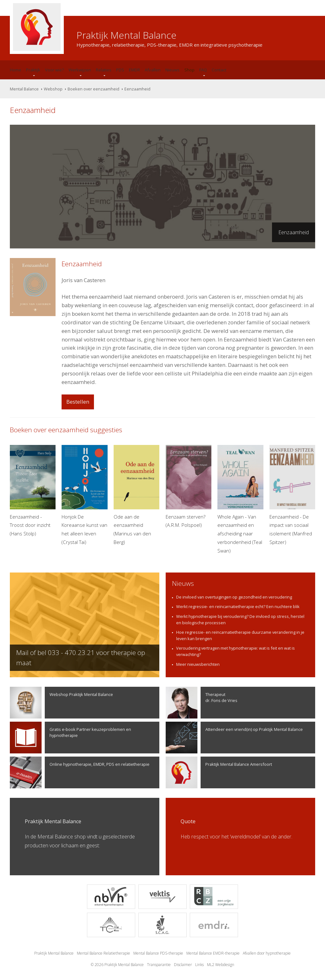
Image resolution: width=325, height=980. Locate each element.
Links (199, 965)
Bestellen (78, 402)
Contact (219, 70)
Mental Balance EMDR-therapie (213, 953)
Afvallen (153, 70)
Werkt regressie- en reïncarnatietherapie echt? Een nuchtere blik (238, 606)
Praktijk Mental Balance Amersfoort (219, 772)
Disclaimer (183, 965)
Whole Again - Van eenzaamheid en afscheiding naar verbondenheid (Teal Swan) (240, 499)
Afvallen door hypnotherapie (267, 953)
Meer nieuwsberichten (198, 664)
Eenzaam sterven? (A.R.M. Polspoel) (189, 487)
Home (16, 70)
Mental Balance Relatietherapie (103, 953)
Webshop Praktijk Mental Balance (61, 703)
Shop (189, 70)
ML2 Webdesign (221, 965)
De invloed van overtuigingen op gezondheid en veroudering (234, 597)
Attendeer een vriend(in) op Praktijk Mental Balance (234, 738)
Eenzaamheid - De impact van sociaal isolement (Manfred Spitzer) (292, 495)
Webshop (53, 89)
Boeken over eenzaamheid (93, 89)
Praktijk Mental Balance (54, 953)
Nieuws (172, 70)
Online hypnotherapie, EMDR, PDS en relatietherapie (80, 772)
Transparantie (159, 965)
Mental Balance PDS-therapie (158, 953)
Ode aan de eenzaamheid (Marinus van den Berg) (136, 495)
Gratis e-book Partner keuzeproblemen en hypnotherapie (70, 738)
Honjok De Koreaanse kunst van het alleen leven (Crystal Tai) (84, 495)
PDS (120, 70)
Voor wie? (54, 70)
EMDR (134, 70)
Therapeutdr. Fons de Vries (202, 703)
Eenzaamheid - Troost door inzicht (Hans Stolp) (33, 491)
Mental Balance (24, 89)
